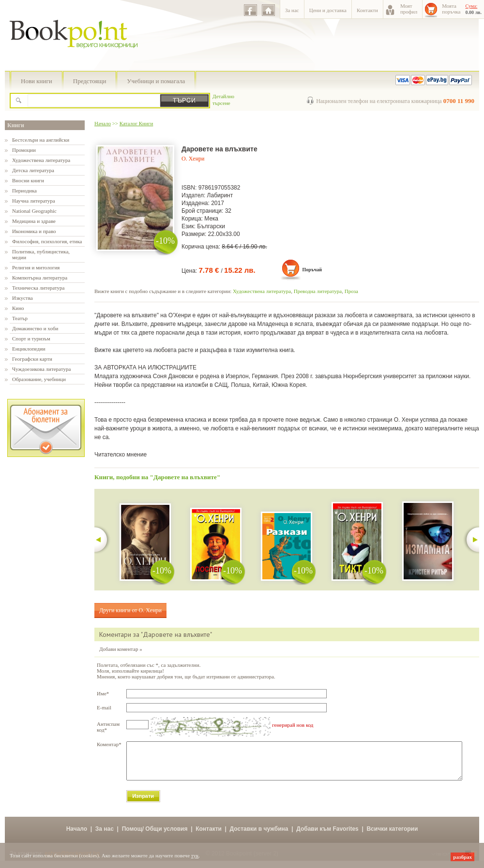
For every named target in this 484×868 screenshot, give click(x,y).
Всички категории (392, 836)
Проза (351, 291)
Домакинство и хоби (35, 328)
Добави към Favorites (327, 836)
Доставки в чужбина (259, 836)
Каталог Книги (136, 123)
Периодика (24, 191)
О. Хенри (193, 159)
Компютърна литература (40, 278)
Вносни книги (28, 180)
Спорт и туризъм (31, 338)
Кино (18, 308)
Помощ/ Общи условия (155, 836)
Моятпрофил (409, 9)
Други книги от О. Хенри (130, 610)
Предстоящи (90, 81)
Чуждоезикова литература (41, 369)
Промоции (24, 150)
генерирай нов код (293, 725)
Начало (103, 123)
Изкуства (23, 298)
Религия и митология (36, 267)
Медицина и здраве (34, 221)
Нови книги (37, 81)
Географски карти (32, 359)
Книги (16, 125)
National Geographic (34, 211)
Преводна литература (318, 291)
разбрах (462, 857)
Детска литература (33, 170)
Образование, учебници (39, 379)
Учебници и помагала (156, 81)
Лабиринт (220, 195)
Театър (20, 318)
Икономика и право (34, 231)
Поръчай (312, 270)
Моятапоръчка (451, 9)
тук (195, 855)
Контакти (367, 10)
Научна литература (34, 201)
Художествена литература (41, 160)
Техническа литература (38, 288)
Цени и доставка (328, 10)
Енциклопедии (29, 349)
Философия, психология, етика (47, 241)
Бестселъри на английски (41, 140)
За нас (292, 10)
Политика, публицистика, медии (41, 254)
